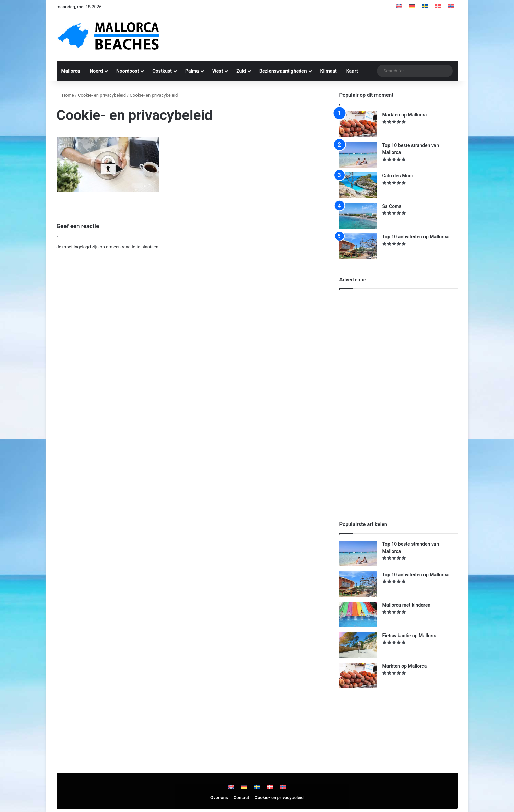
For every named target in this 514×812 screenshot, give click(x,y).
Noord (96, 71)
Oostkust (162, 71)
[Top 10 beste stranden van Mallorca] (358, 155)
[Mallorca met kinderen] (358, 614)
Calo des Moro (398, 176)
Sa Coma (392, 206)
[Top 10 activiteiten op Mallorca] (358, 246)
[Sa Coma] (358, 216)
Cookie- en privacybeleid (102, 95)
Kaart (352, 71)
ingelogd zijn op (89, 247)
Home (65, 95)
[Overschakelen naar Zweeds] (425, 7)
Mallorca (71, 71)
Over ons (219, 797)
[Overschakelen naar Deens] (438, 7)
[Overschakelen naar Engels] (399, 7)
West (218, 71)
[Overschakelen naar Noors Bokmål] (451, 7)
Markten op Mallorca (405, 115)
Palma (192, 71)
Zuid (241, 71)
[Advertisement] (326, 36)
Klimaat (328, 71)
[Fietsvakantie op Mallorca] (358, 645)
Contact (241, 797)
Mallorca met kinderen (407, 605)
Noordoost (128, 71)
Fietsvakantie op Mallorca (410, 636)
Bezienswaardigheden (283, 71)
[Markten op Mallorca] (358, 124)
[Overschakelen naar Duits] (412, 7)
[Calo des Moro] (358, 185)
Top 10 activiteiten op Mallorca (416, 237)
